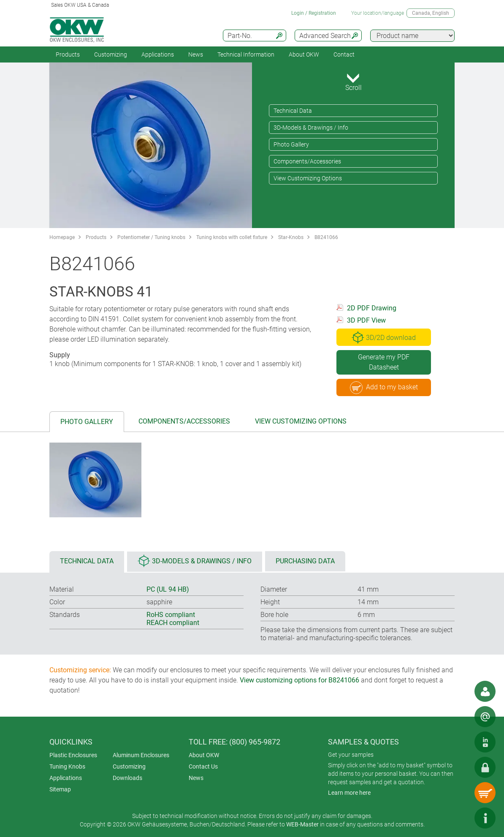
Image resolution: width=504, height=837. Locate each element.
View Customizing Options (308, 178)
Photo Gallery (291, 144)
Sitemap (60, 789)
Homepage (62, 237)
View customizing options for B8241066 (299, 680)
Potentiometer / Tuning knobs (151, 237)
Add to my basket (384, 388)
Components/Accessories (307, 161)
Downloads (127, 778)
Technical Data (293, 111)
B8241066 (326, 237)
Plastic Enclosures (73, 755)
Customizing (111, 54)
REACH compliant (173, 623)
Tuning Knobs (67, 766)
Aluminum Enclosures (141, 755)
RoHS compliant (171, 615)
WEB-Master (302, 824)
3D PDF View (366, 320)
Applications (158, 54)
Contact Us (203, 766)
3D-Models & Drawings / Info (311, 128)
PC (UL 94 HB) (168, 589)
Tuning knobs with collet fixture (232, 237)
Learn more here (349, 793)
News (196, 54)
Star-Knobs (291, 237)
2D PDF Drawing (372, 308)
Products (68, 54)
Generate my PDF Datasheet (384, 362)
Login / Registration (314, 13)
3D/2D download (384, 337)
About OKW (204, 755)
